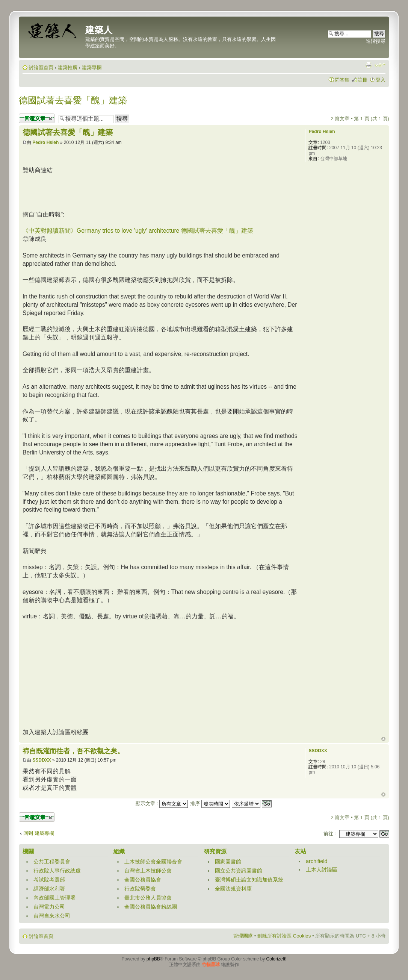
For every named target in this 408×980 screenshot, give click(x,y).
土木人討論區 (322, 869)
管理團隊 (243, 936)
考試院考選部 (49, 880)
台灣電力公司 (49, 907)
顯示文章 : (162, 804)
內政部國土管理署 (54, 898)
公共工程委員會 (52, 862)
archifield (317, 861)
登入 (381, 80)
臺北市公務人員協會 (148, 898)
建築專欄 (92, 67)
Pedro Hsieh (45, 142)
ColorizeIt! (277, 959)
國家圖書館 (228, 862)
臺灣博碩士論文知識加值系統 (249, 880)
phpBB (153, 959)
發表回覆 (37, 118)
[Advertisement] (159, 191)
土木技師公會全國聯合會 (153, 862)
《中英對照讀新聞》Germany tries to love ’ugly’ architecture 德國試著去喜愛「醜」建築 (138, 231)
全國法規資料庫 (233, 889)
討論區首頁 (41, 67)
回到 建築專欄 (39, 833)
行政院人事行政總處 (57, 871)
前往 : (330, 834)
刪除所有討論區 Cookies (284, 936)
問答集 (342, 80)
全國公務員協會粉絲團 (151, 907)
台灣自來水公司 (52, 916)
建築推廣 (68, 67)
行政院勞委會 (140, 889)
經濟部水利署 (49, 889)
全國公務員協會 (143, 880)
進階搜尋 (376, 41)
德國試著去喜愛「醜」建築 (73, 100)
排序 (210, 804)
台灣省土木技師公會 (148, 871)
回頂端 (383, 739)
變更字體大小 (380, 65)
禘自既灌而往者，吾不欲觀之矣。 (73, 751)
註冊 (363, 80)
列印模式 (369, 65)
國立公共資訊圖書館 (239, 871)
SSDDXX (42, 760)
